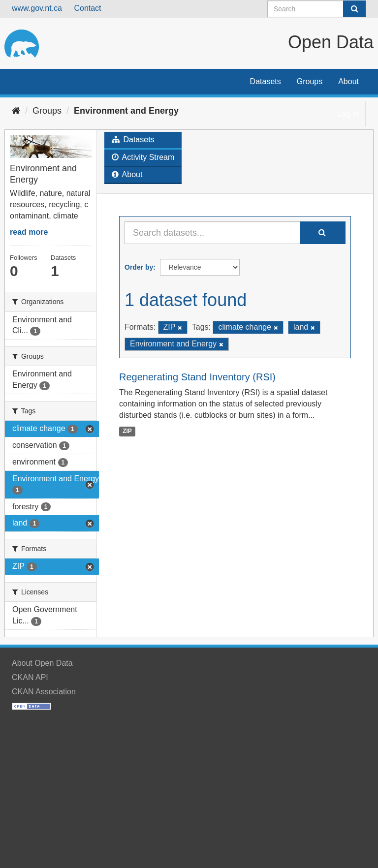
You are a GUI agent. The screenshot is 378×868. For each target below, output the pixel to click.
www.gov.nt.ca (37, 8)
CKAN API (30, 677)
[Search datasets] (317, 9)
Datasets (266, 81)
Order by (139, 267)
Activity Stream (143, 157)
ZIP (127, 431)
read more (29, 232)
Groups (310, 81)
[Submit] (354, 9)
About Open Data (42, 663)
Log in (348, 114)
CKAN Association (44, 692)
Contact (87, 8)
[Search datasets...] (212, 233)
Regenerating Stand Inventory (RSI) (197, 377)
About (348, 81)
